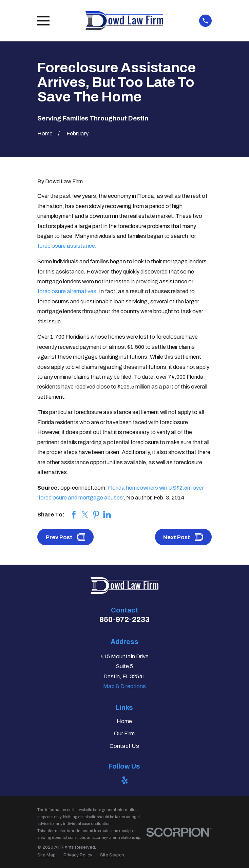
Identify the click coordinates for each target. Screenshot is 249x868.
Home (124, 721)
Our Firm (124, 733)
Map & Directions (124, 686)
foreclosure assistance (66, 246)
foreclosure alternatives (67, 291)
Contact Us (124, 746)
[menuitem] (46, 855)
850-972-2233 (124, 620)
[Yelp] (125, 780)
